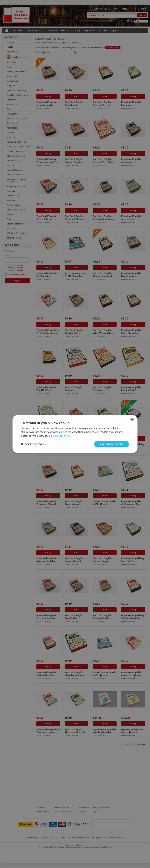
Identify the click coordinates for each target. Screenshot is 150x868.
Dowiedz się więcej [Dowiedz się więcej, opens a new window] (63, 435)
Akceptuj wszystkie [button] (111, 444)
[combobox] (132, 419)
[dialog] (75, 434)
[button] (34, 444)
